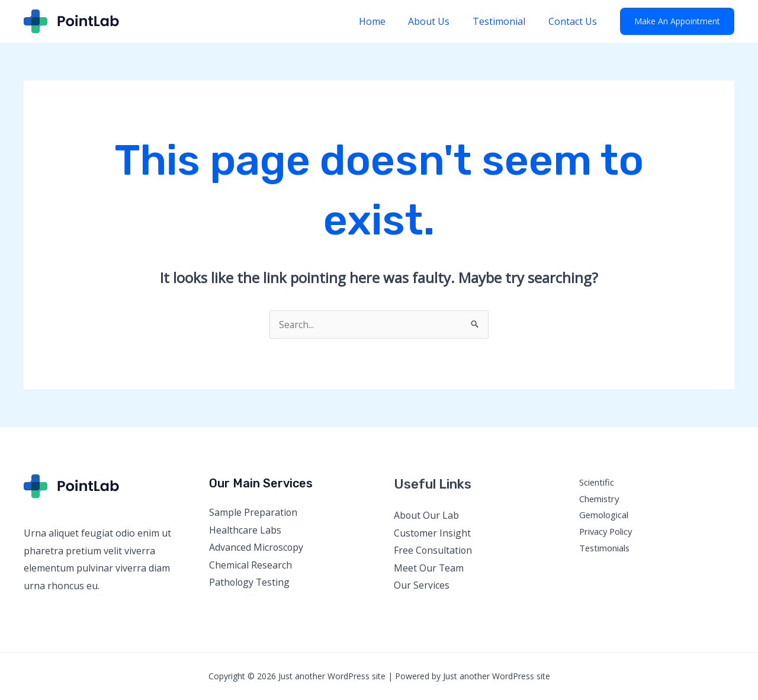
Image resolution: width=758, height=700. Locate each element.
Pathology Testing (250, 583)
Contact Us (574, 21)
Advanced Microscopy (257, 547)
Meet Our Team (429, 568)
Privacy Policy (607, 532)
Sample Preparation (253, 512)
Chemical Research (250, 565)
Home (386, 21)
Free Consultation (433, 550)
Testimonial (505, 21)
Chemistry (600, 499)
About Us (439, 21)
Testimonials (605, 548)
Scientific (597, 482)
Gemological (604, 515)
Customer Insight (433, 533)
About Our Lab (427, 515)
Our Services (422, 586)
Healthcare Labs (245, 530)
